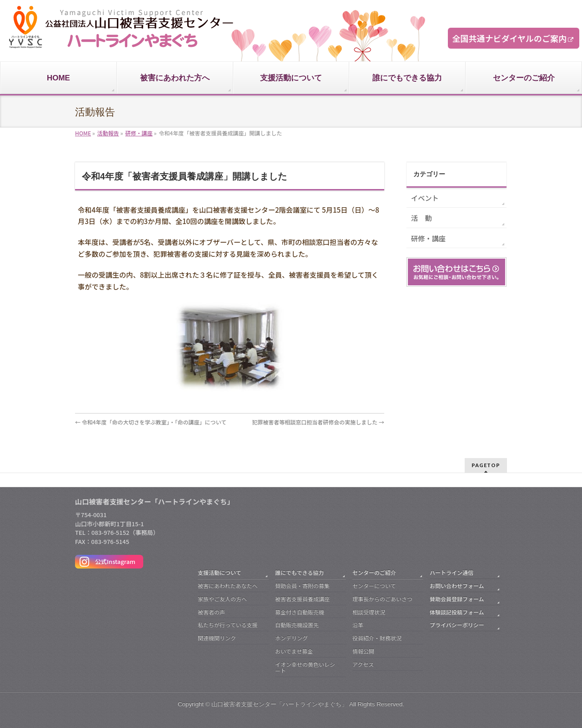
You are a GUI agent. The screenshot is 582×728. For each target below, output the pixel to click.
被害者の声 (211, 612)
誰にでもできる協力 (299, 572)
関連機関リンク (217, 638)
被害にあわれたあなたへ (228, 586)
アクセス (363, 664)
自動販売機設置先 (297, 625)
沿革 (358, 625)
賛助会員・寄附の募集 (302, 586)
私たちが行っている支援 (228, 625)
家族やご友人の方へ (222, 599)
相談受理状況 (369, 612)
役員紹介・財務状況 (377, 638)
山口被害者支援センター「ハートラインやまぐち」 (279, 704)
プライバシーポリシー (457, 625)
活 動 (421, 218)
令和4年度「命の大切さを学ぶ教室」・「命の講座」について (151, 422)
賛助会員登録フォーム (457, 599)
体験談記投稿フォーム (457, 612)
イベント (425, 198)
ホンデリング (291, 638)
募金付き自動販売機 (300, 612)
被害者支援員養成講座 (302, 599)
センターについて (374, 586)
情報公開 (363, 651)
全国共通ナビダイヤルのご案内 (509, 38)
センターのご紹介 (374, 572)
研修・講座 (428, 238)
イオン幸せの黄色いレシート (305, 667)
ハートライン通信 (452, 572)
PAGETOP (486, 465)
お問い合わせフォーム (457, 586)
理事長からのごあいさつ (382, 599)
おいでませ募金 (294, 651)
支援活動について (220, 572)
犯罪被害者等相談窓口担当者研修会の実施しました (318, 422)
